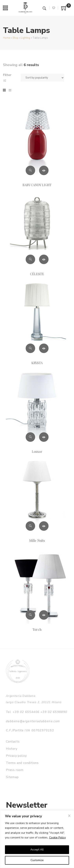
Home (7, 38)
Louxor (37, 452)
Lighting (26, 38)
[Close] (69, 816)
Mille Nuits (37, 541)
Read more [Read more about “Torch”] (44, 615)
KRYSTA (37, 363)
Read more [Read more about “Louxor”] (44, 437)
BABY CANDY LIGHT (37, 185)
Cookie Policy (57, 838)
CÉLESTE (37, 274)
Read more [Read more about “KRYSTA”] (44, 348)
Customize (37, 860)
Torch (37, 629)
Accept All (37, 850)
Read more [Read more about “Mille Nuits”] (44, 526)
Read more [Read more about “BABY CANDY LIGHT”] (44, 170)
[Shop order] (42, 78)
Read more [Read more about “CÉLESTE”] (44, 259)
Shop (15, 38)
